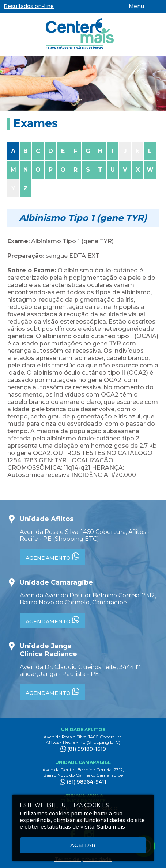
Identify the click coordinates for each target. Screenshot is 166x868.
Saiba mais (111, 827)
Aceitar (83, 845)
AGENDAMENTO (52, 557)
